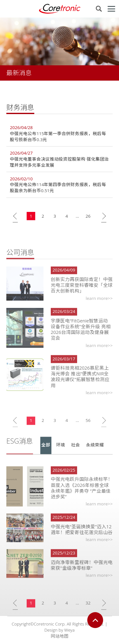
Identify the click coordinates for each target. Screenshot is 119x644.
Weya (69, 630)
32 (88, 608)
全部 (46, 450)
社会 (76, 450)
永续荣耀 (95, 450)
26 (88, 216)
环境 (61, 450)
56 (88, 426)
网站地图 (60, 636)
